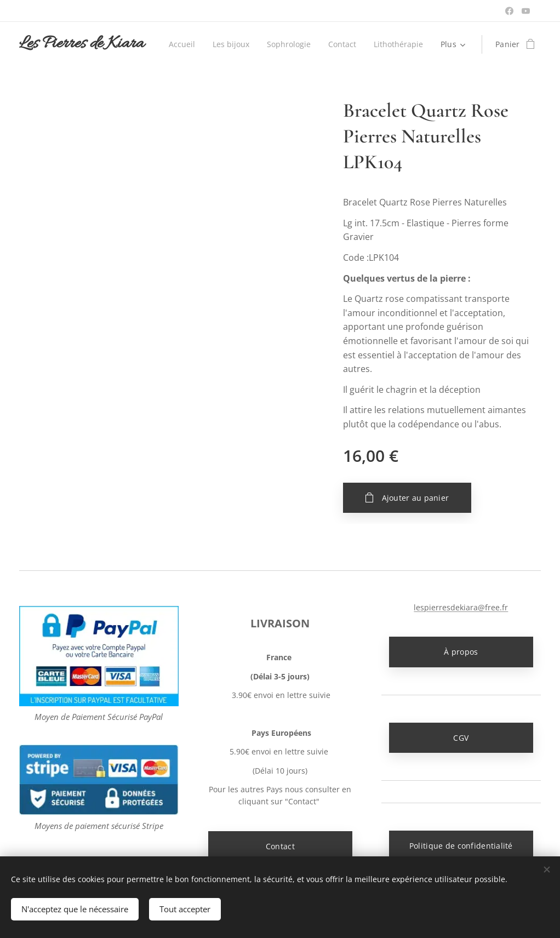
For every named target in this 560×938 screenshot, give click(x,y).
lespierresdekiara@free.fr (461, 607)
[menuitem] (247, 44)
